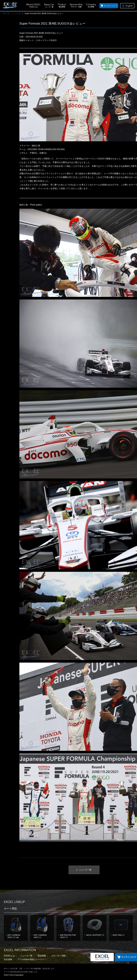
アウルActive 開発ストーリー (31, 959)
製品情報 (42, 956)
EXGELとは (9, 956)
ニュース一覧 (26, 956)
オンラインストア (111, 6)
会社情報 (8, 959)
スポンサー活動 (58, 956)
